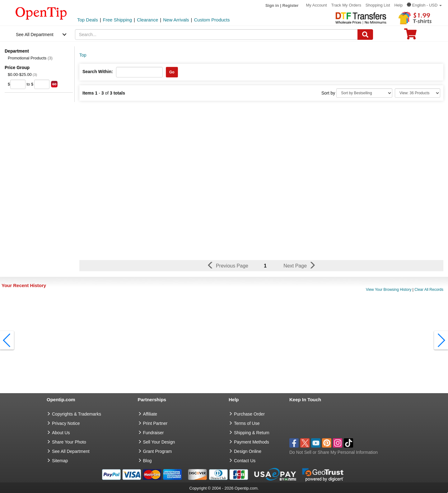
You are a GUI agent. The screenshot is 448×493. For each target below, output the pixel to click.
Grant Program (158, 451)
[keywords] (217, 35)
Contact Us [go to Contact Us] (245, 461)
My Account (317, 5)
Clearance (147, 20)
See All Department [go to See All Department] (71, 451)
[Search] (365, 35)
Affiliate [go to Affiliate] (150, 414)
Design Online (248, 451)
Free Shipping (117, 20)
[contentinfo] (41, 13)
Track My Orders (346, 5)
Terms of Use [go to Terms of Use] (247, 423)
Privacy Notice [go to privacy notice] (66, 423)
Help (398, 5)
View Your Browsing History (389, 290)
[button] (424, 5)
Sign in (272, 5)
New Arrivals (176, 20)
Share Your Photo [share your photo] (69, 442)
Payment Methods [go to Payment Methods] (252, 442)
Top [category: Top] (83, 55)
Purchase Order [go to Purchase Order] (249, 414)
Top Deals (88, 20)
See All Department (35, 35)
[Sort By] (364, 93)
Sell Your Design (159, 442)
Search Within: (98, 72)
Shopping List (378, 5)
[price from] (18, 84)
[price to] (42, 84)
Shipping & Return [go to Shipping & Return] (252, 433)
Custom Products (212, 20)
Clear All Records (429, 290)
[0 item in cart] (410, 36)
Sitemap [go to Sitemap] (60, 461)
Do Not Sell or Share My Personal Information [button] (334, 452)
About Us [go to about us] (61, 433)
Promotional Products (30, 58)
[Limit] (418, 93)
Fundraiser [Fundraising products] (154, 433)
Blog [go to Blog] (147, 461)
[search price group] (54, 84)
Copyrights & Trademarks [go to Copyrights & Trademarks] (77, 414)
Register (291, 5)
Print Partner (155, 423)
